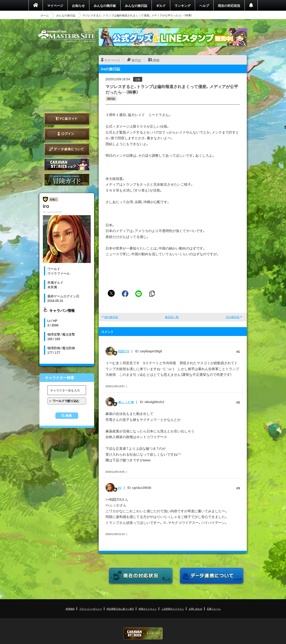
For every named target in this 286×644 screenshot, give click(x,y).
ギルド (161, 5)
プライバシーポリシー (91, 609)
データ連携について (67, 149)
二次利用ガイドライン (173, 609)
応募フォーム (214, 609)
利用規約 (70, 609)
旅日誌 (136, 60)
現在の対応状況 (229, 5)
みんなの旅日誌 (136, 5)
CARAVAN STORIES (143, 633)
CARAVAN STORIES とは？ (67, 164)
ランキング (183, 5)
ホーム (45, 15)
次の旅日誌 (233, 317)
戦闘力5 (124, 351)
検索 (69, 416)
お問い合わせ (196, 609)
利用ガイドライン (148, 609)
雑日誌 (111, 99)
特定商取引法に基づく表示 (120, 609)
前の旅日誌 (111, 317)
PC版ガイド (67, 119)
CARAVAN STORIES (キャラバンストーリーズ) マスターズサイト (67, 36)
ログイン (67, 134)
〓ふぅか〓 (126, 402)
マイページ (55, 5)
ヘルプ (204, 5)
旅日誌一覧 (172, 317)
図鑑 (156, 60)
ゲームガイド (67, 180)
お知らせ (78, 5)
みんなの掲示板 (105, 5)
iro (120, 487)
